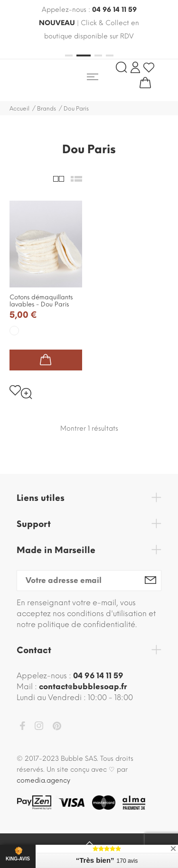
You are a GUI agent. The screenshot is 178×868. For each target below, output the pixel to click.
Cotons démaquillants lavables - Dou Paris (41, 301)
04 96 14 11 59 (114, 10)
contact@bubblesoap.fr (83, 687)
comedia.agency (43, 780)
